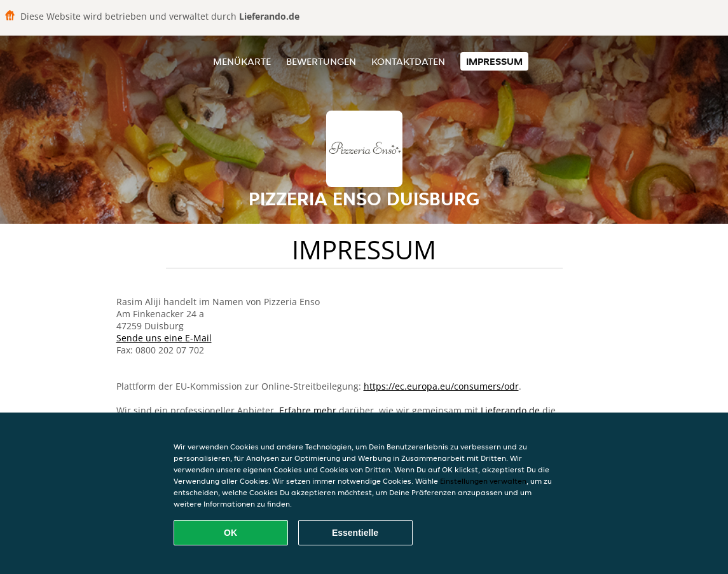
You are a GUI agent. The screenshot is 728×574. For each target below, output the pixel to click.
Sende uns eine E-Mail (164, 338)
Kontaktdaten (408, 61)
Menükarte (242, 61)
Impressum (494, 61)
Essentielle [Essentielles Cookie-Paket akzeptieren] (355, 533)
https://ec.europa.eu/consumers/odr (441, 386)
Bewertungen (321, 61)
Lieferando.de (510, 410)
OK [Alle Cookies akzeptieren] (230, 533)
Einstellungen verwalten (483, 481)
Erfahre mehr (308, 410)
